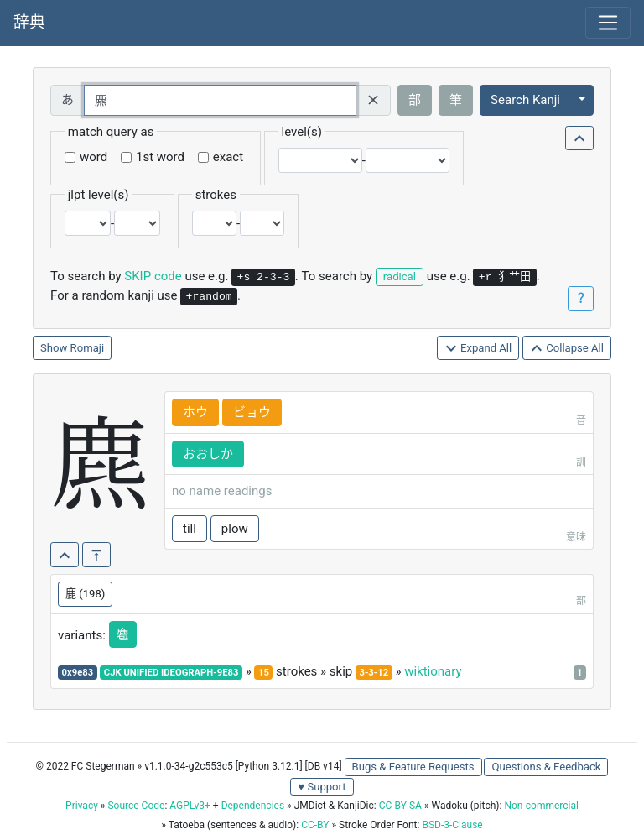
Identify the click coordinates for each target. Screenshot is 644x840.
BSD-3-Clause (452, 825)
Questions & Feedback (546, 767)
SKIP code (153, 276)
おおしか (208, 454)
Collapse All (567, 349)
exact (228, 157)
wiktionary (433, 671)
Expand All (478, 349)
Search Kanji (525, 100)
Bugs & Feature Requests (413, 767)
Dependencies (253, 806)
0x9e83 (78, 673)
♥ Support (322, 787)
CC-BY (315, 825)
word (93, 157)
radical (400, 277)
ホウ (195, 412)
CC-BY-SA (400, 806)
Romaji (88, 348)
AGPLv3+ (190, 806)
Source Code (136, 806)
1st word (160, 157)
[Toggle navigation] (608, 23)
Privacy (82, 806)
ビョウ (252, 412)
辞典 (29, 23)
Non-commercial (541, 806)
